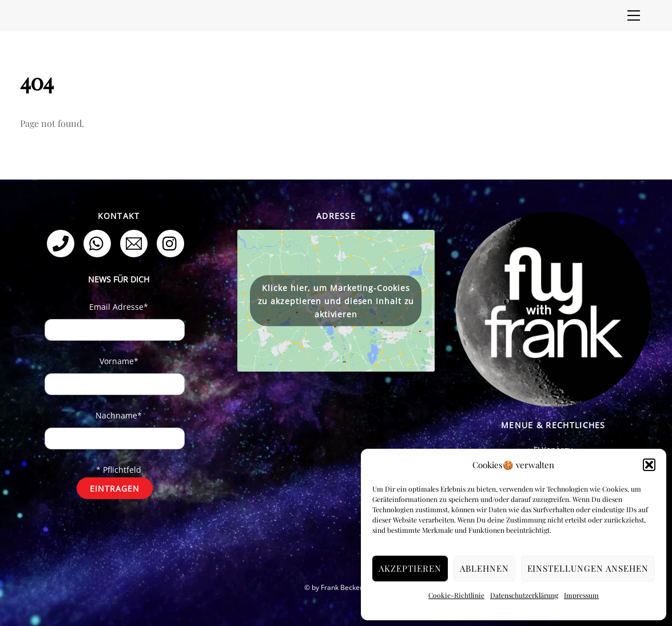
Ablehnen (484, 568)
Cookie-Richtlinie (456, 595)
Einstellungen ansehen (588, 568)
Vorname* (119, 361)
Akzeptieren (410, 568)
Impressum (581, 595)
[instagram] (172, 243)
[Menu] (634, 15)
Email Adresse (119, 307)
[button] (649, 465)
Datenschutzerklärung (524, 595)
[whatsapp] (99, 243)
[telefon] (63, 243)
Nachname (119, 415)
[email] (136, 243)
